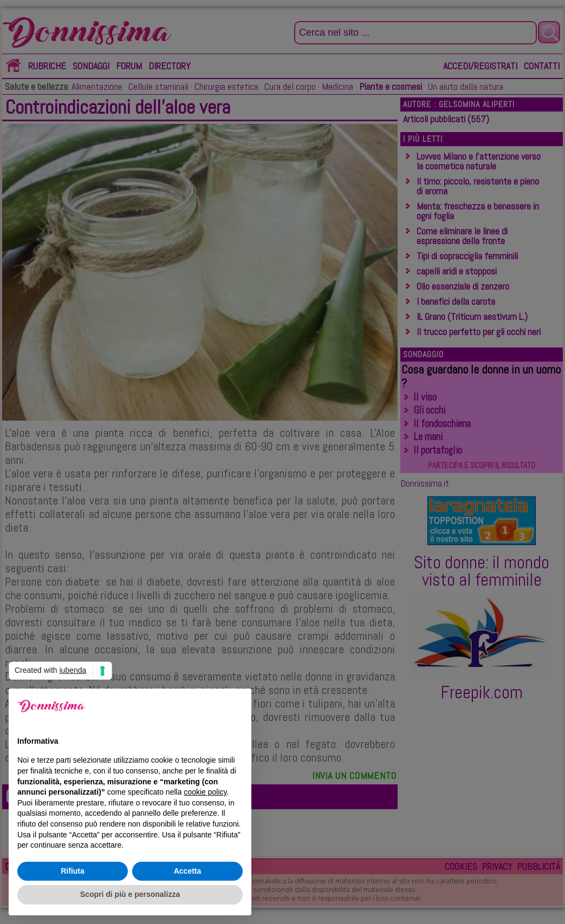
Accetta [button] (188, 871)
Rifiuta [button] (73, 871)
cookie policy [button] (205, 792)
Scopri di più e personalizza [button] (130, 894)
